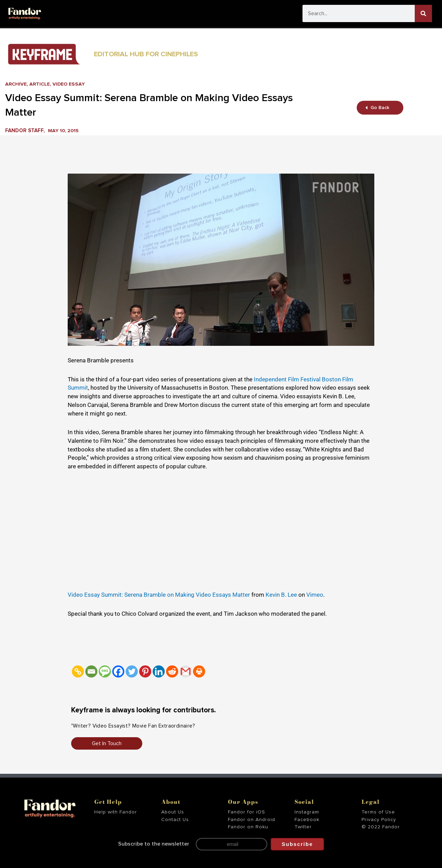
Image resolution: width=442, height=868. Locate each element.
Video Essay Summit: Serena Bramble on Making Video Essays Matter (159, 595)
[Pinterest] (145, 671)
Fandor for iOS (247, 812)
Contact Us (175, 820)
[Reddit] (172, 671)
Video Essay (71, 84)
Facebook (307, 820)
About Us (173, 812)
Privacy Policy (379, 820)
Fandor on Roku (248, 827)
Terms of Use (378, 812)
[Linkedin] (159, 671)
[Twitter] (132, 671)
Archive (16, 84)
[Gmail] (186, 671)
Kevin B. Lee (281, 595)
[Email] (91, 671)
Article (41, 84)
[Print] (199, 671)
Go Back (377, 108)
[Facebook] (118, 671)
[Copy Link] (78, 671)
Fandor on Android (252, 820)
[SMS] (105, 671)
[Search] (423, 13)
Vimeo (315, 595)
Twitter (303, 827)
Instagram (307, 812)
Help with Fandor (116, 812)
